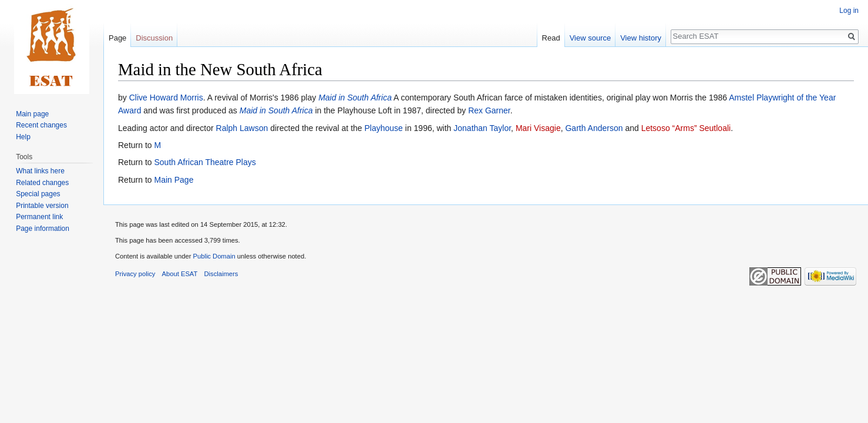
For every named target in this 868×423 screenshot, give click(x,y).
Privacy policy (135, 274)
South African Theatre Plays (205, 162)
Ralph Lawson (242, 128)
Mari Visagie (538, 128)
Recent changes (41, 125)
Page (117, 38)
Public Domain (214, 256)
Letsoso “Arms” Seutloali (686, 128)
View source (591, 38)
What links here (40, 171)
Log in (849, 11)
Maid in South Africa (355, 98)
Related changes (42, 183)
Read (551, 38)
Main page (32, 114)
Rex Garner (489, 110)
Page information (43, 229)
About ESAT (180, 274)
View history (641, 38)
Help (23, 137)
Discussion (154, 38)
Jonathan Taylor (482, 128)
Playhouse (384, 128)
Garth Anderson (594, 128)
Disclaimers (221, 274)
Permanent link (39, 217)
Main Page (174, 180)
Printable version (42, 206)
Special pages (38, 194)
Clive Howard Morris (166, 98)
